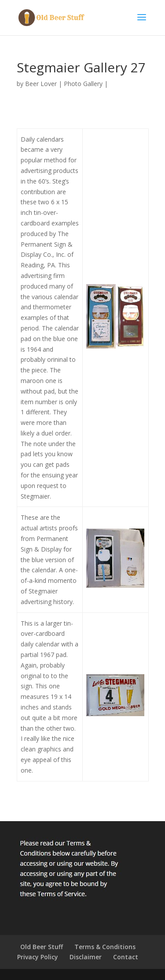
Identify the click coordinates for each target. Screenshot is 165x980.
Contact (126, 957)
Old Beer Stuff (42, 947)
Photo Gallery (83, 84)
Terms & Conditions (105, 947)
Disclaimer (86, 957)
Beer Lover (41, 84)
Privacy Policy (38, 957)
